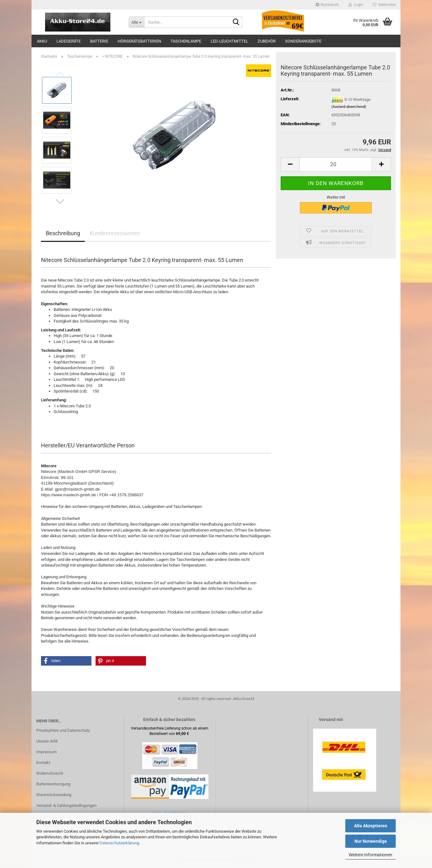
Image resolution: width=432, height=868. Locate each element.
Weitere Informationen (371, 855)
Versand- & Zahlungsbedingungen (66, 805)
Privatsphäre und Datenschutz (63, 730)
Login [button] (356, 5)
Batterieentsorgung (53, 784)
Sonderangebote (303, 41)
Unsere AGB (47, 741)
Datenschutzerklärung (119, 843)
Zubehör (267, 41)
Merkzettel (384, 5)
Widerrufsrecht (50, 773)
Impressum (47, 752)
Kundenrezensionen (115, 233)
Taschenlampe (186, 41)
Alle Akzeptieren (371, 826)
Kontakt (43, 763)
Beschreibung (63, 233)
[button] (60, 201)
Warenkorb (327, 5)
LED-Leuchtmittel (229, 41)
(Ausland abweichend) (349, 107)
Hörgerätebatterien (139, 41)
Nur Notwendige (371, 841)
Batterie (99, 41)
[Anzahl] (336, 164)
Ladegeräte (69, 41)
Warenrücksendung (54, 795)
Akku (42, 41)
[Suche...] (136, 22)
